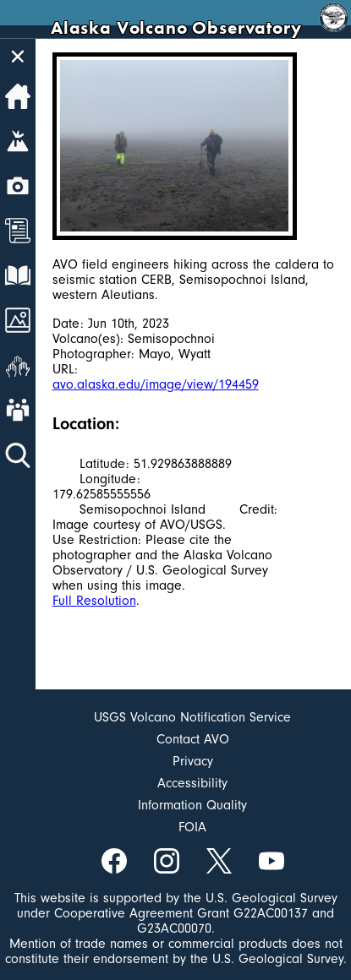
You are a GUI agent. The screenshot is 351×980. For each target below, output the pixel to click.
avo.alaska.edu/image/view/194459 (156, 384)
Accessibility (192, 783)
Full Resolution (94, 601)
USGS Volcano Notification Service (192, 717)
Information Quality (192, 805)
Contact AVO (193, 739)
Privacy (193, 761)
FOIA (192, 827)
